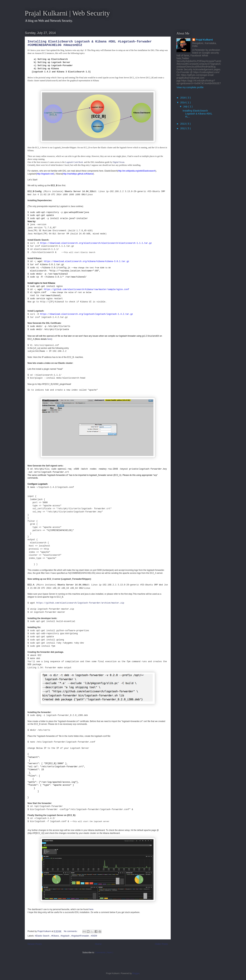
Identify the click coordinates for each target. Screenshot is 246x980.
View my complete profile (190, 87)
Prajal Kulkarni (204, 40)
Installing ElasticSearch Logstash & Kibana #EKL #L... (197, 114)
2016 (183, 98)
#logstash (65, 936)
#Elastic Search (42, 936)
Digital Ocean (119, 162)
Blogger (136, 973)
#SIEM (94, 936)
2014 (183, 102)
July (186, 106)
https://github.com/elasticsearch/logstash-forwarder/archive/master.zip (80, 603)
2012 (183, 128)
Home (98, 944)
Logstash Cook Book (74, 162)
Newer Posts (35, 944)
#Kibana (55, 936)
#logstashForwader (80, 936)
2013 (183, 124)
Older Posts (161, 944)
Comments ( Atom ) (104, 953)
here (49, 339)
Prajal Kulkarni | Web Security (67, 13)
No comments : (71, 931)
